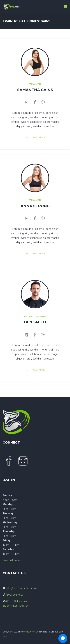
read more (35, 137)
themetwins (28, 632)
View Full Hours (12, 560)
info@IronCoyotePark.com (21, 588)
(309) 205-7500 (15, 595)
